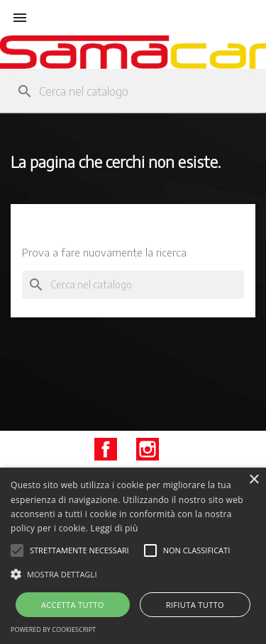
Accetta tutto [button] (73, 605)
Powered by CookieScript (53, 629)
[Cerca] (133, 91)
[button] (133, 574)
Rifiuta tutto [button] (195, 605)
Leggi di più (115, 528)
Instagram (148, 449)
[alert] (133, 556)
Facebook (106, 449)
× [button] (254, 480)
